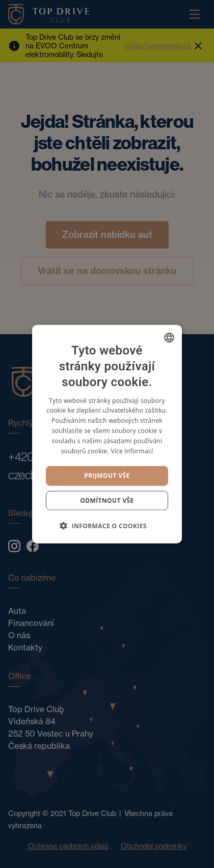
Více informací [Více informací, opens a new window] (132, 451)
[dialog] (107, 434)
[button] (107, 525)
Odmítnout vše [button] (107, 500)
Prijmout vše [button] (107, 476)
